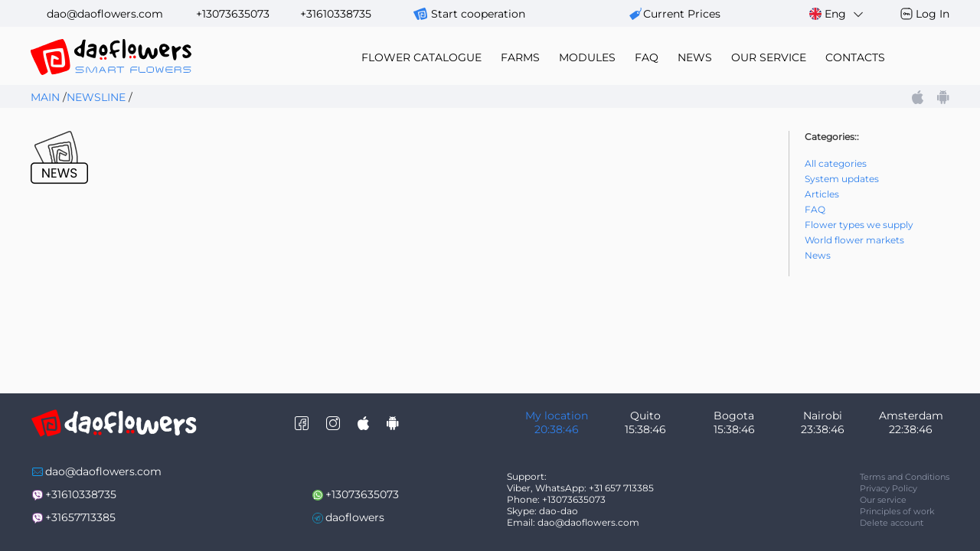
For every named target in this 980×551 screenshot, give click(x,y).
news (695, 57)
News (818, 255)
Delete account (892, 523)
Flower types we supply (859, 225)
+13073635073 (233, 14)
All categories (836, 163)
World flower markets (854, 240)
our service (769, 57)
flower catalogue (421, 57)
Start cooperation (478, 14)
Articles (822, 194)
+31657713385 (80, 517)
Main (45, 97)
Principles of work (897, 511)
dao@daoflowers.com (105, 14)
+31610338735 (336, 14)
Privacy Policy (889, 488)
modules (587, 57)
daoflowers (355, 517)
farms (520, 57)
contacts (855, 57)
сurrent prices (682, 14)
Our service (883, 500)
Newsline (96, 97)
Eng (837, 14)
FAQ (647, 57)
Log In (933, 14)
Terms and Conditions (905, 477)
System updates (842, 179)
